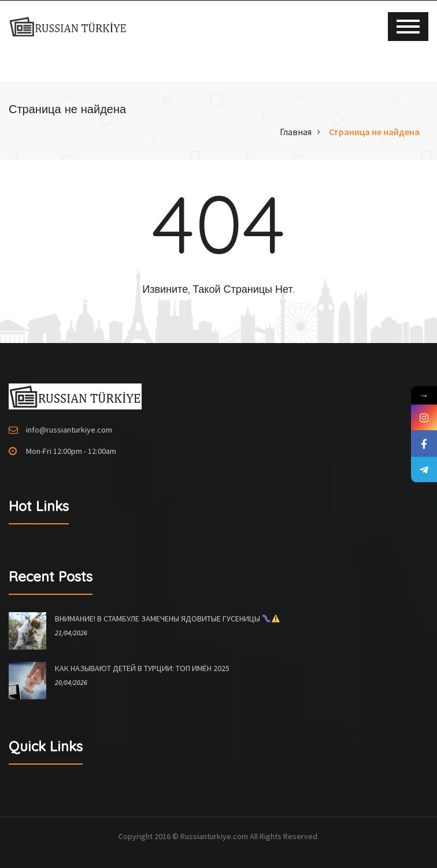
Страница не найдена (374, 132)
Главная (296, 132)
